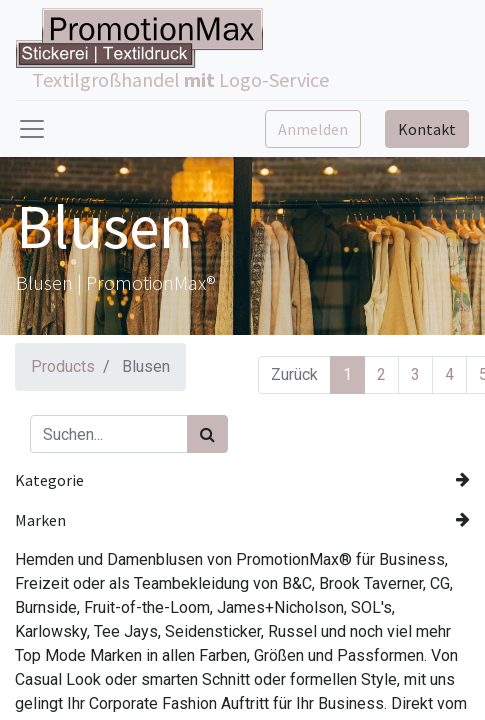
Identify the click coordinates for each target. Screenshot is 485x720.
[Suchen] (207, 434)
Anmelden (313, 129)
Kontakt (427, 129)
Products (63, 366)
